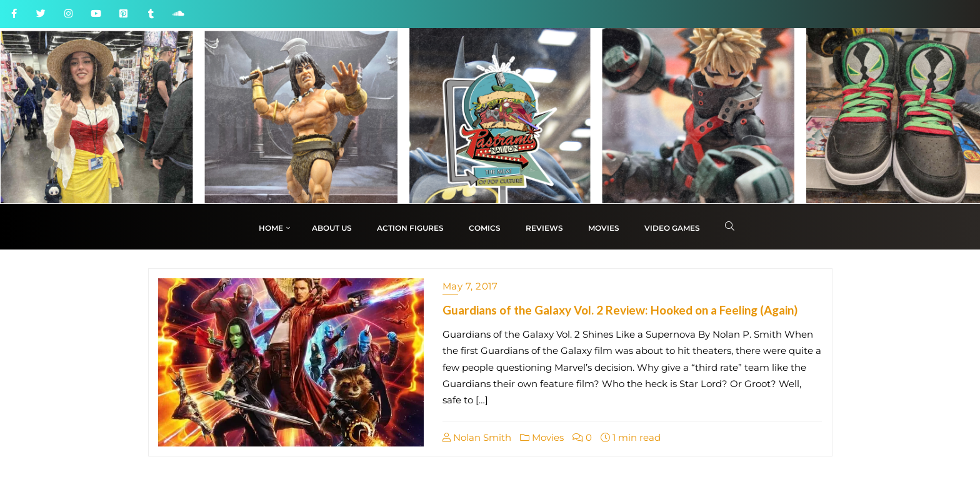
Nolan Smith (477, 437)
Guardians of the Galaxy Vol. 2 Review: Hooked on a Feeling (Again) (620, 310)
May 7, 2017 (470, 286)
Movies (542, 437)
